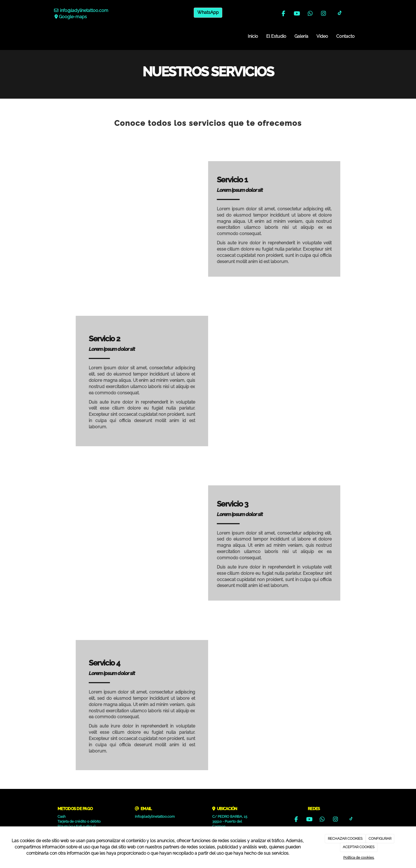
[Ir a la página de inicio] (52, 36)
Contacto (345, 36)
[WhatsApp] (310, 14)
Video (322, 36)
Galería (301, 36)
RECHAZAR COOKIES (345, 839)
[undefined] (142, 215)
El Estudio (276, 36)
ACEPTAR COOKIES (359, 847)
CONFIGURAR (380, 839)
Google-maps (73, 17)
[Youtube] (297, 14)
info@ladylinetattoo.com (84, 10)
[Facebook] (283, 14)
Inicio (253, 36)
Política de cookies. (359, 858)
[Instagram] (323, 14)
